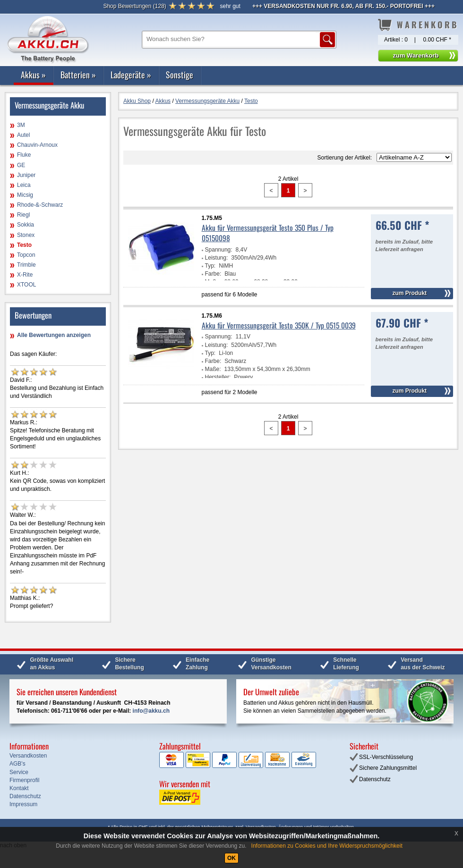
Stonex (26, 235)
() (134, 6)
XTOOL (26, 285)
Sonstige (180, 75)
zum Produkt (409, 293)
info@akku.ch (151, 711)
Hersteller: (218, 377)
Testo (24, 245)
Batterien (78, 75)
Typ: (210, 266)
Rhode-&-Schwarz (40, 205)
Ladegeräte (131, 75)
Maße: (213, 369)
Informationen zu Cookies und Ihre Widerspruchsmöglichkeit (327, 846)
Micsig (25, 195)
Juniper (26, 175)
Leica (24, 185)
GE (21, 165)
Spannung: (219, 250)
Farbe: (213, 274)
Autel (23, 135)
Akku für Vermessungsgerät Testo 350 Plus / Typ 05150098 (268, 233)
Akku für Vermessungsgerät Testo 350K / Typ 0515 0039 (279, 325)
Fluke (24, 155)
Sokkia (26, 225)
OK (231, 858)
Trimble (26, 265)
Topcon (26, 255)
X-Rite (25, 275)
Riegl (23, 215)
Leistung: (217, 258)
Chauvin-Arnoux (37, 145)
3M (21, 125)
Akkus (33, 75)
